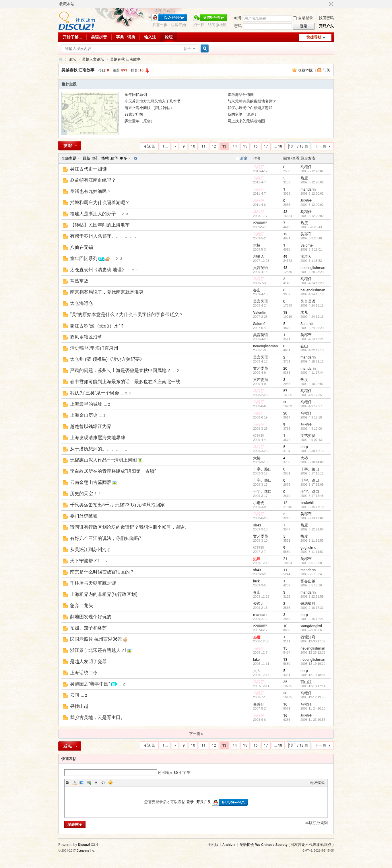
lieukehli (307, 503)
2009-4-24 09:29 (312, 328)
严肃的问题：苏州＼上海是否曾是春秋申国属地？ (121, 370)
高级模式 (317, 783)
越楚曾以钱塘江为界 (91, 426)
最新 (86, 158)
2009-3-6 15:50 (311, 563)
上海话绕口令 (84, 673)
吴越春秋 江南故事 (125, 59)
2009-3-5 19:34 (311, 574)
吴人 (257, 671)
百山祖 (306, 682)
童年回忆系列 (136, 95)
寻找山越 (79, 706)
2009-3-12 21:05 (312, 529)
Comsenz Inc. (86, 851)
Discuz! (84, 845)
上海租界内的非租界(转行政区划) (104, 594)
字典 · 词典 (126, 37)
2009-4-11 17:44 (312, 373)
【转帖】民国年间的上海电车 (100, 225)
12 (214, 146)
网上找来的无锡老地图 (246, 121)
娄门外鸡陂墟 (84, 516)
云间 (75, 695)
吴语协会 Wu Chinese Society (263, 845)
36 (285, 693)
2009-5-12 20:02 (312, 171)
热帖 (105, 158)
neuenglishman (313, 268)
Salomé (307, 245)
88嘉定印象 (134, 114)
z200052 (260, 223)
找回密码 (326, 18)
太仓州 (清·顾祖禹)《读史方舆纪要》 (107, 359)
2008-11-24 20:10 (313, 708)
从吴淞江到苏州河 (88, 550)
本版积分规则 (317, 823)
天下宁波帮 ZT (85, 561)
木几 (304, 312)
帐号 (238, 18)
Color (75, 782)
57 (285, 391)
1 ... (165, 146)
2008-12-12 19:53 (313, 697)
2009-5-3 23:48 (311, 238)
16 (255, 146)
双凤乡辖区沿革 (86, 337)
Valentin (260, 312)
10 (193, 146)
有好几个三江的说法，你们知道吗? (106, 538)
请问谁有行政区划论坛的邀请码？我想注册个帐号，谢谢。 (130, 527)
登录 (190, 802)
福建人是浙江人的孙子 (93, 214)
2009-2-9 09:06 (311, 630)
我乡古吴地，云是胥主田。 (98, 717)
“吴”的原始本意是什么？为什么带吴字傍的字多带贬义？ (127, 314)
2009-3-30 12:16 (312, 451)
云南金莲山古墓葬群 (91, 482)
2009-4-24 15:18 (312, 294)
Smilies (110, 782)
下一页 (321, 146)
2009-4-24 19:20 (312, 283)
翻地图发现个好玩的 (91, 617)
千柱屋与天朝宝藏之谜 (93, 583)
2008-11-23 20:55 (313, 720)
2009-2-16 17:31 (312, 608)
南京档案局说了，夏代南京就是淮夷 (107, 292)
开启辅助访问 (326, 4)
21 (285, 559)
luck (256, 581)
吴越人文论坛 (93, 59)
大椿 (257, 245)
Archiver (229, 845)
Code (103, 782)
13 (285, 234)
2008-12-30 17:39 (313, 641)
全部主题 (69, 158)
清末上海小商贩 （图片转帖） (149, 108)
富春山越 (308, 581)
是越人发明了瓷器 (88, 661)
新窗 (244, 158)
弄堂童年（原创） (139, 121)
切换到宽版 (330, 4)
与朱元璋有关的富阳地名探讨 (252, 101)
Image (82, 782)
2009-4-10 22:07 (312, 384)
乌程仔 (259, 167)
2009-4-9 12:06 (311, 429)
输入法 (150, 37)
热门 (96, 158)
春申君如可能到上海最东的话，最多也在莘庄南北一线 (125, 382)
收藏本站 (67, 4)
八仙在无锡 (81, 247)
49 (285, 256)
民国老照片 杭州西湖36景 (96, 639)
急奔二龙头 (81, 606)
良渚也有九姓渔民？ (91, 191)
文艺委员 (261, 368)
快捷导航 (314, 37)
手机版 (213, 845)
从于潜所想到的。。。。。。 (100, 449)
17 (266, 146)
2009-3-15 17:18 (312, 507)
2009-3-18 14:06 (312, 462)
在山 (304, 346)
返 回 (151, 146)
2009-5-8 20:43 (311, 227)
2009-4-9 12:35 (311, 395)
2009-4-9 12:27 (311, 406)
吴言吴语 (261, 268)
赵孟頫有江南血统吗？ (93, 180)
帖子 (187, 49)
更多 (123, 158)
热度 (304, 178)
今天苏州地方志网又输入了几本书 (153, 101)
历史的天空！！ (86, 494)
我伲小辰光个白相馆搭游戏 (250, 108)
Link (89, 782)
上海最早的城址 (86, 404)
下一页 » (196, 734)
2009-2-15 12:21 (312, 619)
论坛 (169, 37)
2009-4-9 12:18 (311, 417)
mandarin (308, 189)
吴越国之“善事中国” (90, 684)
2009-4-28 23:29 (312, 272)
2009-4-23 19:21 (312, 339)
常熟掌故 (79, 281)
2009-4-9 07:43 (311, 440)
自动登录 (303, 18)
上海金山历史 (84, 415)
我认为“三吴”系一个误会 (95, 393)
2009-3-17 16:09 (312, 485)
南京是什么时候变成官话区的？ (102, 572)
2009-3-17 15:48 (312, 496)
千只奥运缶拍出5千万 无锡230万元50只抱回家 (117, 505)
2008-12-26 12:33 (313, 652)
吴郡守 (306, 234)
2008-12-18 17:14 (313, 686)
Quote (96, 782)
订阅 (327, 70)
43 (285, 212)
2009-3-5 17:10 (311, 585)
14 (235, 146)
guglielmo (308, 548)
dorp (304, 447)
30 (285, 402)
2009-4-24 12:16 (312, 317)
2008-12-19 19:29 (313, 664)
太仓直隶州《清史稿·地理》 (98, 270)
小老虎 (259, 503)
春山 (257, 290)
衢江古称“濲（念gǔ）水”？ (97, 326)
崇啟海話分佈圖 (241, 95)
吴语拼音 (99, 37)
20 (285, 368)
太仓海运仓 (81, 303)
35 (285, 682)
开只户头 (326, 26)
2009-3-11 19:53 (312, 540)
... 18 (278, 146)
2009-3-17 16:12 (312, 473)
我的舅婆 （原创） (243, 114)
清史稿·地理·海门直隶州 (94, 348)
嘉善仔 (259, 704)
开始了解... (72, 37)
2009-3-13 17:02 (312, 518)
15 (245, 146)
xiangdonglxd (311, 626)
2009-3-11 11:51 (312, 552)
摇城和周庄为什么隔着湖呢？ (100, 203)
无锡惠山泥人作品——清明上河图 (103, 460)
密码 (238, 26)
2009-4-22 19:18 (312, 350)
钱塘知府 (308, 603)
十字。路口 (262, 469)
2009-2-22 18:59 (312, 596)
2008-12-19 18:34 (313, 675)
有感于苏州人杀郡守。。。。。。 (104, 236)
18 (285, 312)
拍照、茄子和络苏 (88, 628)
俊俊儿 (259, 603)
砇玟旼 (259, 436)
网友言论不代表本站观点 (311, 845)
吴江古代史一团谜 (88, 169)
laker (257, 659)
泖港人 (259, 256)
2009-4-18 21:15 (312, 361)
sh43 (257, 525)
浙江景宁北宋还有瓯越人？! (98, 650)
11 (203, 146)
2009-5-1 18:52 (311, 261)
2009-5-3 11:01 (311, 249)
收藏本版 (306, 70)
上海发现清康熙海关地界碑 (98, 438)
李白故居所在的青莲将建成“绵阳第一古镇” (113, 471)
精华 (114, 158)
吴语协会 (61, 59)
